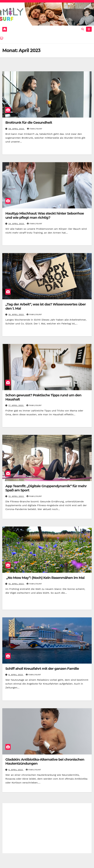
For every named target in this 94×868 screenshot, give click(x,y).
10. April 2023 (16, 584)
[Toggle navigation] (89, 29)
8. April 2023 (16, 675)
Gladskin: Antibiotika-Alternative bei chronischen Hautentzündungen (45, 761)
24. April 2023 (17, 224)
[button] (83, 29)
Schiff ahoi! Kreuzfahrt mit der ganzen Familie (42, 669)
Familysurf (35, 129)
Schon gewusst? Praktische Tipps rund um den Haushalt (43, 397)
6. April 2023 (16, 770)
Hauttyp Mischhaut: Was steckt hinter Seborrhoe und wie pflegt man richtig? (45, 215)
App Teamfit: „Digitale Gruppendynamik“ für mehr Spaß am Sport (46, 488)
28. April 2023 (17, 129)
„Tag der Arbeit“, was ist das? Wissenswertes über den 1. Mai (46, 306)
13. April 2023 (16, 496)
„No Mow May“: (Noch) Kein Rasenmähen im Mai (45, 578)
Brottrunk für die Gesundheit (29, 123)
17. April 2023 (16, 405)
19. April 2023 (16, 315)
